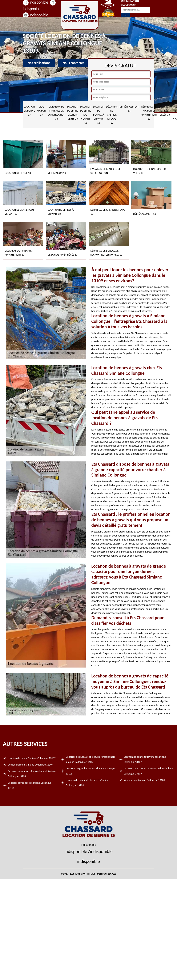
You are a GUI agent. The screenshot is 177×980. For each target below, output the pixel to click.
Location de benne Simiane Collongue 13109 (32, 758)
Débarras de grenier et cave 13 (112, 115)
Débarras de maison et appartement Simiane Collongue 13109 (32, 774)
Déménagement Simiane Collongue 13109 (30, 765)
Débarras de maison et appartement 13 (149, 113)
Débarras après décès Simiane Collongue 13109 (30, 785)
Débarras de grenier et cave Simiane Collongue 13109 (91, 771)
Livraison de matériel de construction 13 (57, 113)
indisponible (35, 15)
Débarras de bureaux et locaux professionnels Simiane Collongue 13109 (90, 759)
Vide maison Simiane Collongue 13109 (144, 780)
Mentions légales (107, 874)
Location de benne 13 (29, 111)
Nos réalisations (39, 63)
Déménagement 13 (129, 109)
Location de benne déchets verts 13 (73, 113)
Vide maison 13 (41, 111)
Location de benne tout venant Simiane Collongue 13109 (145, 759)
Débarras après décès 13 (165, 111)
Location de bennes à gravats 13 (99, 115)
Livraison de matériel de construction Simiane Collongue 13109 (148, 771)
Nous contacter (73, 63)
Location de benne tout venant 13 (86, 115)
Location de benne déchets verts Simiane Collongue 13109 (88, 783)
